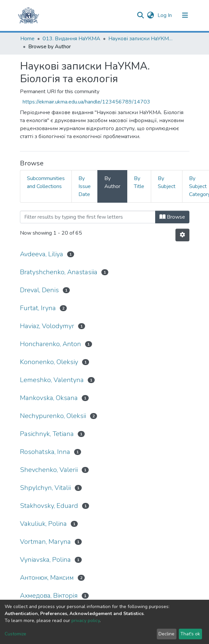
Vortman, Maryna (45, 542)
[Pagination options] (182, 235)
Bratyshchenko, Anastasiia (59, 272)
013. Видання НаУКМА (71, 39)
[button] (151, 15)
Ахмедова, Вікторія (49, 596)
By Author (112, 182)
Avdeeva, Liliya (42, 254)
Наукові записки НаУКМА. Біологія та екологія (142, 39)
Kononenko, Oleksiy (49, 362)
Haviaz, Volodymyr (47, 326)
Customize (15, 634)
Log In (165, 15)
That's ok (190, 634)
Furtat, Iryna (38, 308)
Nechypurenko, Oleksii (53, 416)
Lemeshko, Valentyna (52, 380)
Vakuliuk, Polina (43, 524)
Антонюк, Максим (47, 578)
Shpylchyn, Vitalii (45, 488)
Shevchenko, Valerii (49, 470)
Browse (172, 217)
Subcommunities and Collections (46, 182)
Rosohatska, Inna (45, 452)
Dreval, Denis (39, 290)
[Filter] (88, 217)
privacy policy (86, 621)
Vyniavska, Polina (45, 560)
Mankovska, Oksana (49, 398)
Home (27, 39)
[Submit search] (141, 15)
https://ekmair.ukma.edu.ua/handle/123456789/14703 (86, 102)
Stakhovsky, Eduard (49, 506)
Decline (166, 634)
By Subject (167, 182)
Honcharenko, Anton (51, 344)
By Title (139, 182)
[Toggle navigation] (185, 15)
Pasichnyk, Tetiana (47, 434)
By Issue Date (85, 186)
